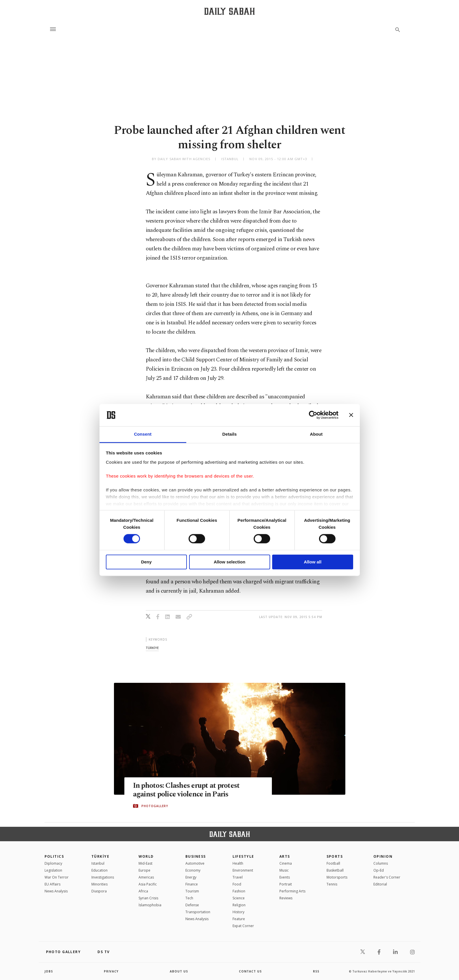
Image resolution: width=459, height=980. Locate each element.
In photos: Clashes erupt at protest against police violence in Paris (186, 790)
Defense (192, 905)
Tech (189, 898)
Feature (239, 919)
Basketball (335, 870)
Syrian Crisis (148, 898)
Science (239, 898)
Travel (238, 877)
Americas (146, 877)
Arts (285, 856)
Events (285, 877)
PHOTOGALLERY (155, 806)
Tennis (332, 884)
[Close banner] (351, 415)
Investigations (103, 877)
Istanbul (98, 863)
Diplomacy (53, 863)
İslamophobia (150, 905)
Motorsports (337, 877)
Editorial (380, 884)
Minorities (99, 884)
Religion (239, 905)
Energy (191, 877)
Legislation (53, 870)
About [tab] (316, 434)
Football (333, 863)
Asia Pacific (148, 884)
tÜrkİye (152, 648)
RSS (316, 971)
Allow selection (229, 562)
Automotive (195, 863)
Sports (335, 856)
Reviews (286, 898)
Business (196, 856)
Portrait (286, 884)
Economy (193, 870)
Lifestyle (243, 856)
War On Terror (57, 877)
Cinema (286, 863)
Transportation (198, 912)
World (146, 856)
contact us (250, 971)
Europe (144, 870)
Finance (192, 884)
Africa (143, 891)
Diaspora (99, 891)
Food (237, 884)
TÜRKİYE (100, 856)
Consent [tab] (143, 434)
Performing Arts (292, 891)
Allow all (313, 562)
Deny (146, 562)
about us (179, 971)
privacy (111, 971)
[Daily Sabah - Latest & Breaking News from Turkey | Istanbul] (229, 11)
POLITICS (54, 856)
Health (238, 863)
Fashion (239, 891)
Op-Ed (379, 870)
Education (99, 870)
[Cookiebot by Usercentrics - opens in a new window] (313, 415)
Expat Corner (243, 926)
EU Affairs (52, 884)
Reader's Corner (387, 877)
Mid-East (145, 863)
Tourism (192, 891)
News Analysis (56, 891)
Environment (243, 870)
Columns (381, 863)
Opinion (383, 856)
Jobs (49, 971)
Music (284, 870)
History (238, 912)
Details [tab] (230, 434)
